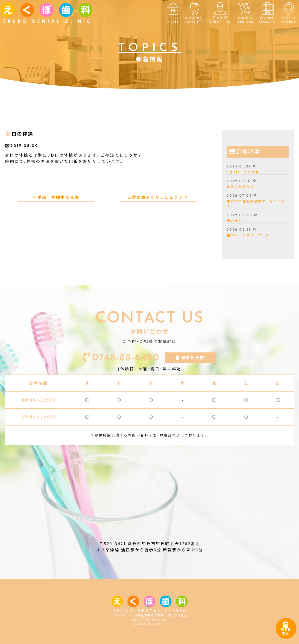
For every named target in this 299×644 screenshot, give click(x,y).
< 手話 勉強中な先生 (56, 197)
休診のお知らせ (240, 186)
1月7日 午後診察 (243, 172)
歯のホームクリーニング (248, 235)
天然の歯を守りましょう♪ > (158, 197)
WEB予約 (286, 630)
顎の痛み (235, 221)
